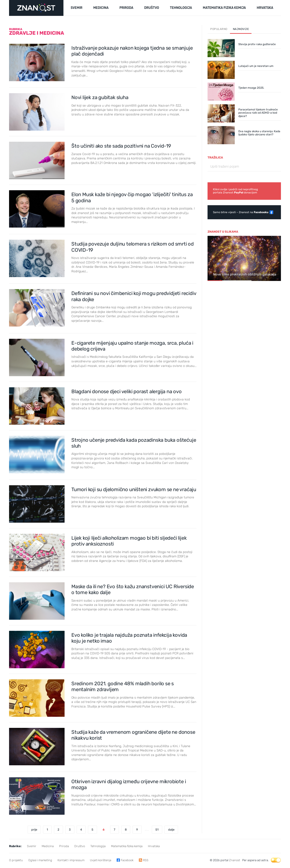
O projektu (16, 860)
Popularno (219, 29)
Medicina (48, 846)
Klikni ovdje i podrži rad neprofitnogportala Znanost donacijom (235, 191)
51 (157, 830)
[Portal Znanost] (36, 8)
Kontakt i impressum (71, 860)
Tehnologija (98, 846)
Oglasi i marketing (40, 860)
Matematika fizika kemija (127, 846)
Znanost (235, 860)
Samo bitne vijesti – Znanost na (241, 212)
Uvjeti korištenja (101, 860)
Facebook (127, 860)
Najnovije (241, 29)
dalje (171, 830)
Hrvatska (154, 846)
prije (34, 830)
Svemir (32, 846)
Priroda (64, 846)
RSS (146, 860)
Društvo (80, 846)
